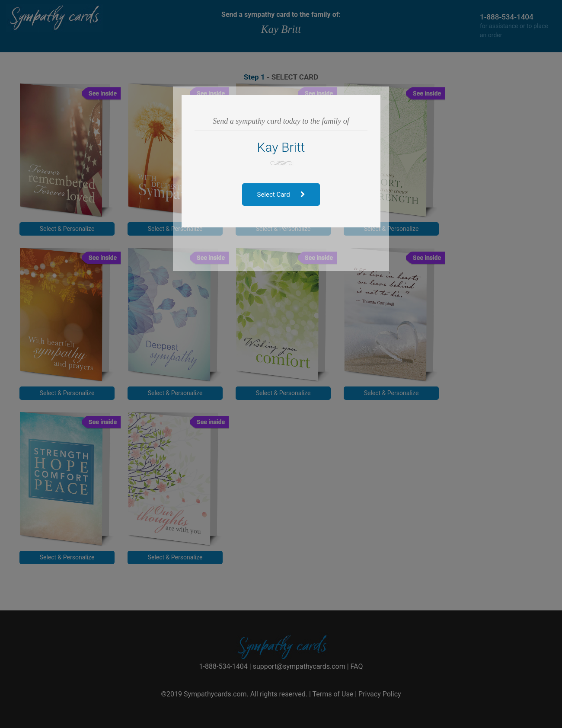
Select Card (281, 195)
